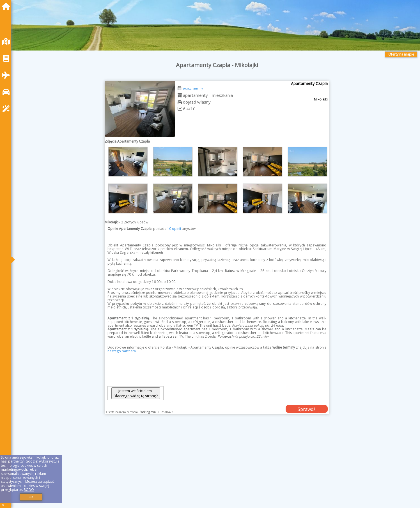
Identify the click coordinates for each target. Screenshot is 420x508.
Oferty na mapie (401, 54)
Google (31, 461)
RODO (29, 490)
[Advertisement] (185, 468)
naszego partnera (122, 351)
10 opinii (174, 229)
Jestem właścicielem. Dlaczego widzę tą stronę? (136, 393)
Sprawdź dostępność (307, 409)
